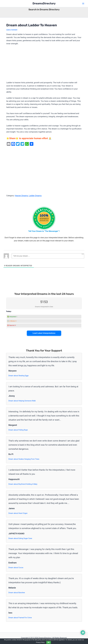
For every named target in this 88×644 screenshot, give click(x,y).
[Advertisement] (44, 64)
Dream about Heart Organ (18, 513)
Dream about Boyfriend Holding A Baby (23, 484)
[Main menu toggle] (83, 4)
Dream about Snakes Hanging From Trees (24, 459)
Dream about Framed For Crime (20, 618)
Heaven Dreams (21, 196)
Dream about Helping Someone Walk (22, 401)
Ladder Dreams (35, 196)
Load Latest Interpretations (44, 333)
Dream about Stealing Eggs (19, 376)
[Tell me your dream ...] (48, 256)
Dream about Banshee (17, 593)
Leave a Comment (12, 30)
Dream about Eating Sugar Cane (20, 538)
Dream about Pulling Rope (18, 430)
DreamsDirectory (44, 3)
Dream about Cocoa (16, 568)
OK (49, 642)
